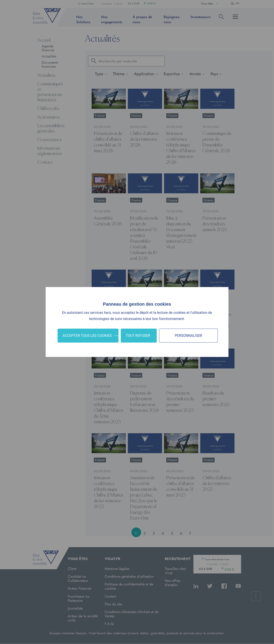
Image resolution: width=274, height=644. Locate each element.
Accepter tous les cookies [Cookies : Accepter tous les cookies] (87, 336)
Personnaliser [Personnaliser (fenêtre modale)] (188, 336)
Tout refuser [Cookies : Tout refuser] (138, 336)
